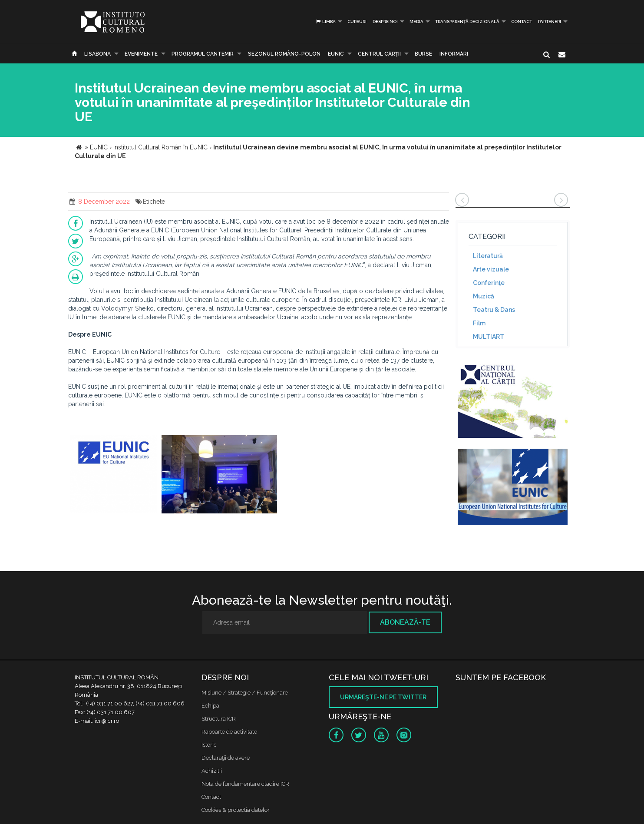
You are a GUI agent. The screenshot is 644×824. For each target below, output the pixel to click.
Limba (325, 22)
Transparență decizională (467, 22)
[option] (114, 475)
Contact (522, 22)
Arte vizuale (491, 269)
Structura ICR (219, 719)
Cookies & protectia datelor (236, 810)
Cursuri (357, 22)
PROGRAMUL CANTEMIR (203, 54)
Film (479, 323)
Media (416, 22)
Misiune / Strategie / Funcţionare (245, 693)
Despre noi (385, 22)
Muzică (484, 296)
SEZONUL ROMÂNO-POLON (284, 54)
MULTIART (489, 337)
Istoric (209, 745)
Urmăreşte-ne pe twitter (383, 697)
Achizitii (212, 771)
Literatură (488, 256)
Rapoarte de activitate (229, 732)
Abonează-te (405, 622)
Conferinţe (489, 283)
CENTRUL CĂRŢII (379, 54)
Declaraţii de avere (226, 758)
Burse (423, 54)
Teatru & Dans (494, 310)
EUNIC (336, 54)
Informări (454, 54)
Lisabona (97, 54)
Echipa (210, 706)
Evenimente (141, 54)
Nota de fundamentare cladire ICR (245, 784)
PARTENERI (550, 22)
